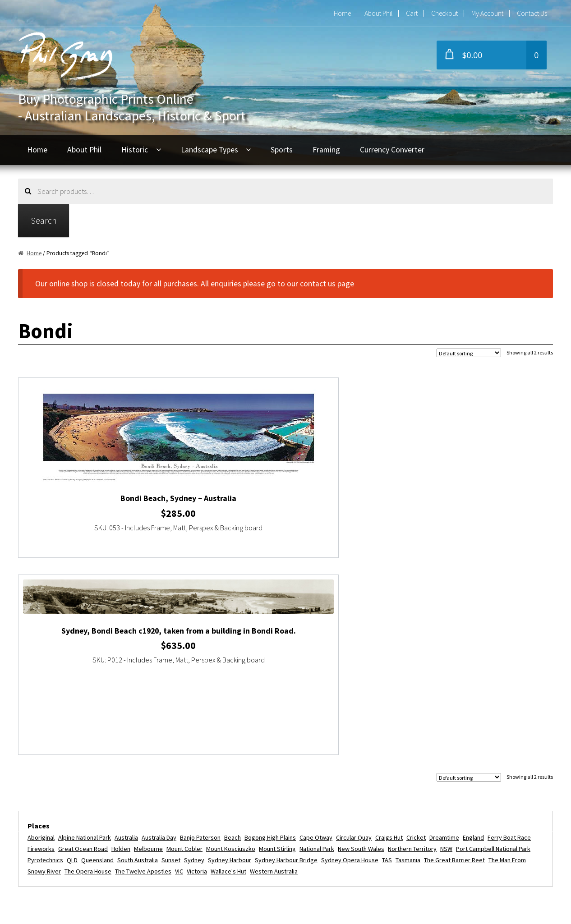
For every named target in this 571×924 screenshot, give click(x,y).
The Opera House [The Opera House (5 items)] (88, 673)
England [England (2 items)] (473, 640)
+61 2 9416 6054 (239, 782)
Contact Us (532, 13)
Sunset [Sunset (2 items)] (171, 662)
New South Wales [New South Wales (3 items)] (361, 651)
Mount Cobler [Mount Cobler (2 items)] (184, 651)
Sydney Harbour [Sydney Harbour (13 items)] (230, 662)
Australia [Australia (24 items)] (126, 640)
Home (342, 13)
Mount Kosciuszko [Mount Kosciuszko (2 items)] (231, 651)
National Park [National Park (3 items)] (317, 651)
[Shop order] (469, 353)
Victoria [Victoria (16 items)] (197, 673)
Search (44, 220)
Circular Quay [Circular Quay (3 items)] (354, 640)
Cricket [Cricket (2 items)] (416, 640)
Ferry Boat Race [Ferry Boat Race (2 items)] (509, 640)
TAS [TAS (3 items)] (387, 662)
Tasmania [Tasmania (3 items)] (408, 662)
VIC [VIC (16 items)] (179, 673)
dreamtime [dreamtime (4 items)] (444, 640)
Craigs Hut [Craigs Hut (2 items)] (389, 640)
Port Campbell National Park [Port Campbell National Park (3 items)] (493, 651)
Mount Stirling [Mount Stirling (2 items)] (277, 651)
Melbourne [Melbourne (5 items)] (148, 651)
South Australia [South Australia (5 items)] (138, 662)
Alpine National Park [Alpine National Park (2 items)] (85, 640)
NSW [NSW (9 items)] (446, 651)
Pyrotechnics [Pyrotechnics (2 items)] (45, 662)
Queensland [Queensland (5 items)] (97, 662)
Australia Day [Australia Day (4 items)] (159, 640)
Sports (282, 150)
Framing (326, 150)
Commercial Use (57, 833)
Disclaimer (47, 867)
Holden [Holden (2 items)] (121, 651)
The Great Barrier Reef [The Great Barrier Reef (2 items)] (454, 662)
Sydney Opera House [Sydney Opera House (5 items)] (350, 662)
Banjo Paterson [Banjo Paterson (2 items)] (200, 640)
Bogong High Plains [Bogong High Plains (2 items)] (270, 640)
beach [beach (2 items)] (233, 640)
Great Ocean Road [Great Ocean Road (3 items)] (83, 651)
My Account (487, 13)
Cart (412, 13)
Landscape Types (210, 150)
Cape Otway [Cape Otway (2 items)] (316, 640)
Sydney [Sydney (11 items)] (194, 662)
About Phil (378, 13)
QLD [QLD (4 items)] (72, 662)
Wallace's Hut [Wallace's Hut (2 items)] (228, 673)
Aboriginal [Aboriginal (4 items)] (41, 640)
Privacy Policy (52, 850)
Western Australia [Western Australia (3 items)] (274, 673)
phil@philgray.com (242, 766)
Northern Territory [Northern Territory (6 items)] (412, 651)
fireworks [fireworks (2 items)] (41, 651)
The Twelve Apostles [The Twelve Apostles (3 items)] (143, 673)
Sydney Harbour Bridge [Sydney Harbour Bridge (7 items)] (286, 662)
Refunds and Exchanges (69, 817)
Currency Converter (392, 150)
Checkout (444, 13)
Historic (135, 150)
